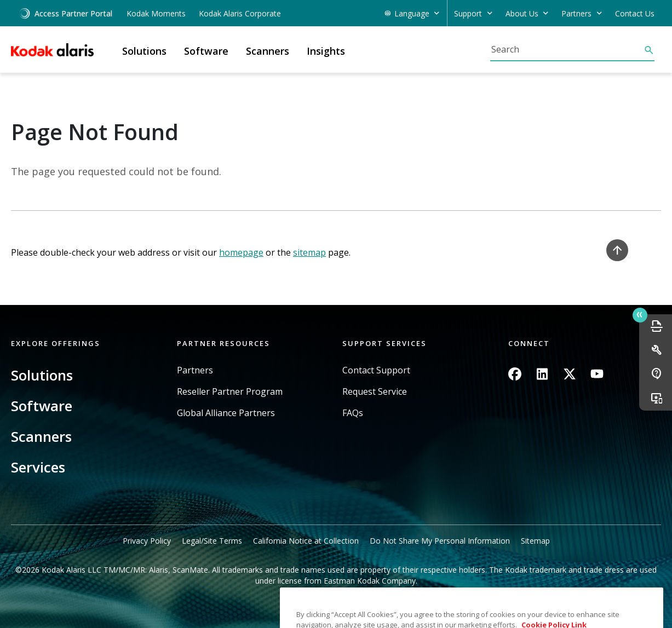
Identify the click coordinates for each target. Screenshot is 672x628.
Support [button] (468, 13)
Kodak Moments (156, 13)
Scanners (41, 436)
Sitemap (535, 541)
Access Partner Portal (65, 13)
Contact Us (635, 13)
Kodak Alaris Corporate (240, 13)
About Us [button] (522, 13)
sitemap (309, 252)
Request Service (375, 392)
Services (38, 467)
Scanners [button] (268, 51)
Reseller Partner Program (230, 392)
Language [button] (412, 13)
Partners (195, 370)
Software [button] (206, 51)
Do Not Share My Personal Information (440, 541)
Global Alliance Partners (226, 413)
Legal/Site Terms (212, 541)
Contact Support (376, 370)
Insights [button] (326, 51)
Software (42, 406)
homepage (241, 252)
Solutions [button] (144, 51)
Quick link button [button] (640, 315)
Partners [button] (576, 13)
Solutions (42, 375)
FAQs (353, 413)
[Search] (567, 49)
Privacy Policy (147, 541)
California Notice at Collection (306, 541)
